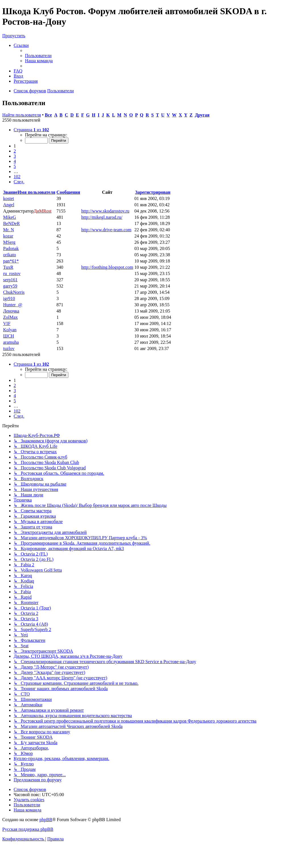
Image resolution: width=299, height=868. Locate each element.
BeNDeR (11, 223)
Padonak (11, 248)
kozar (8, 236)
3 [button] (15, 156)
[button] (31, 130)
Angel (9, 205)
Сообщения (68, 192)
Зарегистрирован (153, 192)
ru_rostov (12, 273)
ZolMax (11, 317)
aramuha (11, 342)
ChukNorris (14, 292)
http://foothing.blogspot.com (107, 267)
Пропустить (14, 36)
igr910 (9, 298)
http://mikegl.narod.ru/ (102, 217)
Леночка (11, 311)
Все (48, 115)
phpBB (46, 820)
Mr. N (9, 230)
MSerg (9, 242)
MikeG (10, 217)
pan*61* (11, 261)
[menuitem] (38, 56)
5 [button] (15, 166)
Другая (202, 115)
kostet (9, 198)
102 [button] (17, 177)
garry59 (10, 286)
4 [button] (15, 161)
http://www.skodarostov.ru (105, 211)
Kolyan (10, 330)
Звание (10, 192)
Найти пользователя (22, 115)
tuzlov (9, 348)
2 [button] (15, 151)
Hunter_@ (13, 305)
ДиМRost (42, 211)
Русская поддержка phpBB (28, 829)
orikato (10, 255)
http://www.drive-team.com (106, 230)
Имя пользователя (36, 192)
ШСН (9, 336)
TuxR (8, 267)
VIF (7, 323)
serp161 (10, 280)
